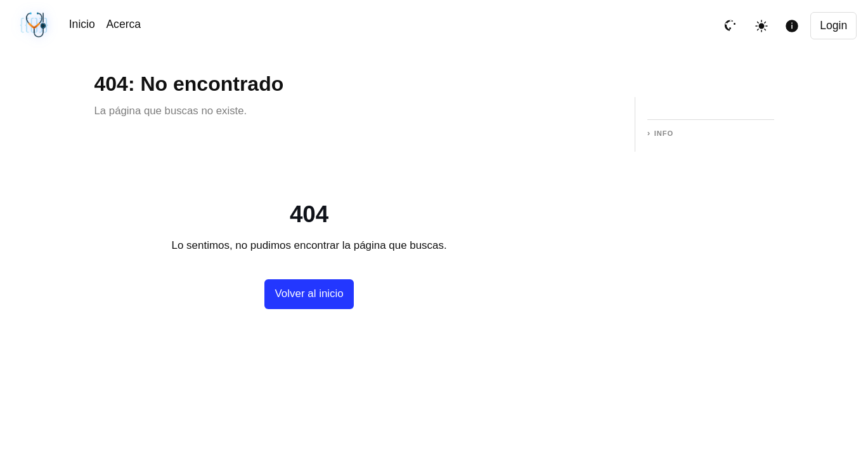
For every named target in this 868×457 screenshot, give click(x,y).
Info (664, 133)
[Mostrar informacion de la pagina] (792, 26)
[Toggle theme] (761, 26)
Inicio (82, 24)
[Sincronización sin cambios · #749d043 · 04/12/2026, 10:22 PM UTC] (35, 26)
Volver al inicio (309, 294)
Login (833, 25)
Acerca (123, 24)
